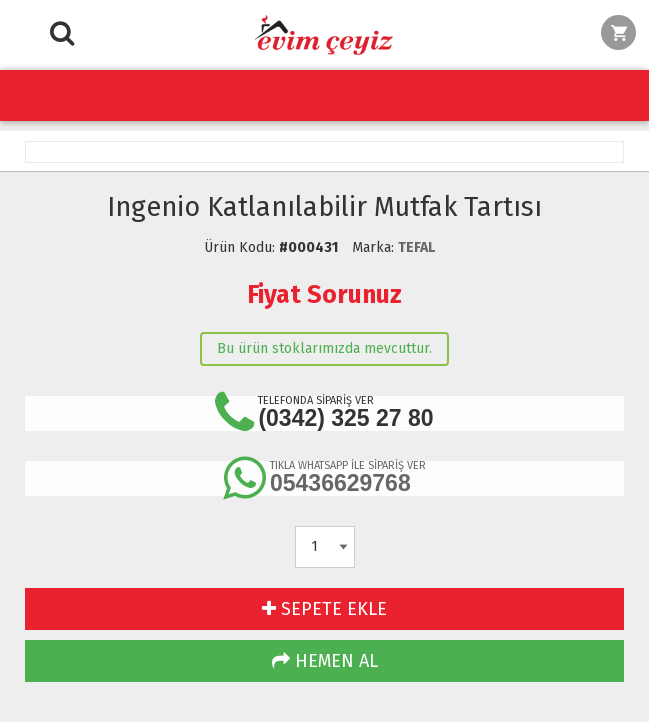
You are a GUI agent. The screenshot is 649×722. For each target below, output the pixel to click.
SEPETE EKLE (324, 609)
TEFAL (416, 247)
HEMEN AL (325, 661)
